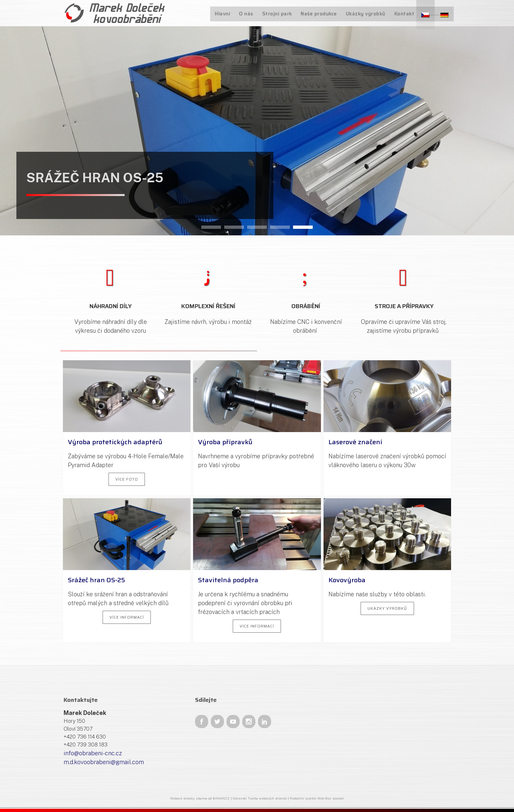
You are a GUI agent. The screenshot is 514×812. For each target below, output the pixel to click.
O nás (249, 14)
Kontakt (405, 14)
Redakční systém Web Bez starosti (317, 798)
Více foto (127, 479)
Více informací (127, 617)
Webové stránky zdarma (189, 798)
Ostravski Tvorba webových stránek (260, 798)
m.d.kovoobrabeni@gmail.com (104, 762)
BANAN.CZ (221, 798)
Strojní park (279, 14)
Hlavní (226, 14)
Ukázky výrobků (367, 14)
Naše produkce (321, 14)
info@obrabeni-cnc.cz (93, 753)
